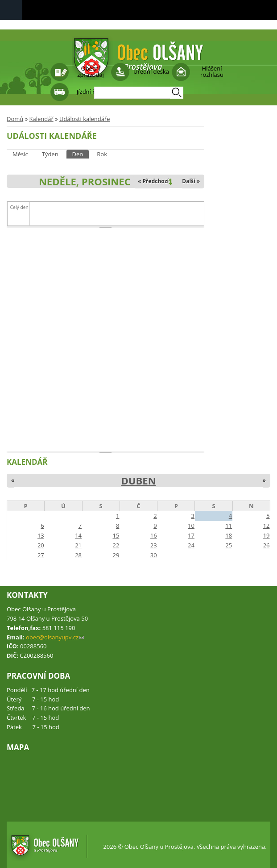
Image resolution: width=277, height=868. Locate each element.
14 (78, 535)
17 (191, 535)
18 (229, 535)
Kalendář (41, 119)
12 (267, 526)
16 (154, 535)
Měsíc (20, 154)
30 (154, 555)
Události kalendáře (85, 119)
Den (81, 154)
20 (41, 545)
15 (116, 535)
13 (41, 535)
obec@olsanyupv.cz (55, 637)
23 (154, 545)
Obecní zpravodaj (90, 71)
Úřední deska (151, 71)
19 (267, 535)
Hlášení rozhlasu (212, 71)
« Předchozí (153, 181)
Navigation (11, 10)
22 (116, 545)
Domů (15, 119)
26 (267, 545)
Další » (191, 181)
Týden (50, 154)
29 (116, 555)
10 (191, 526)
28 (78, 555)
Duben (138, 480)
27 (41, 555)
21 (78, 545)
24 (191, 545)
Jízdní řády (91, 92)
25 (229, 545)
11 (229, 526)
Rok (102, 154)
